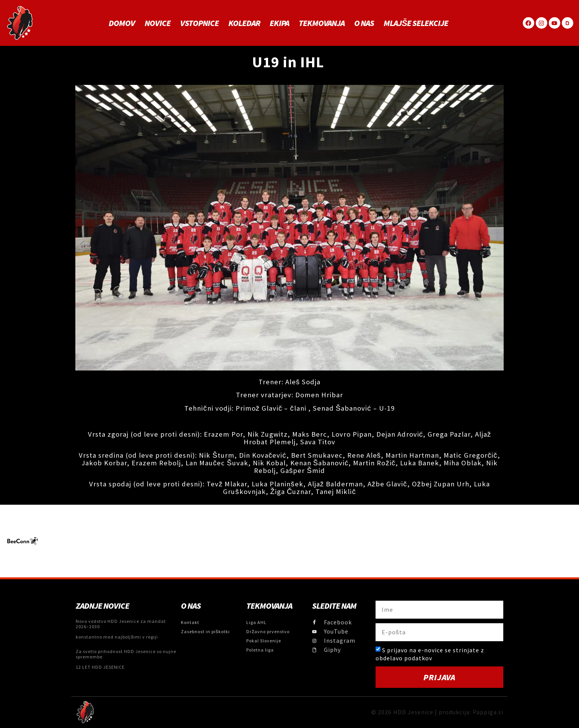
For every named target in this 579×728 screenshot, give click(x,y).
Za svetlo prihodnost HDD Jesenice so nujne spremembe (126, 654)
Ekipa (279, 23)
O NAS (364, 23)
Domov (122, 23)
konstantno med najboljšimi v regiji (117, 637)
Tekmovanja (322, 23)
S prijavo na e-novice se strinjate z (430, 654)
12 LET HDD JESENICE (100, 667)
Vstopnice (199, 23)
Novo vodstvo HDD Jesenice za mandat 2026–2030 (121, 624)
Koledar (244, 23)
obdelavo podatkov (404, 658)
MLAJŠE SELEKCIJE (416, 23)
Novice (158, 23)
